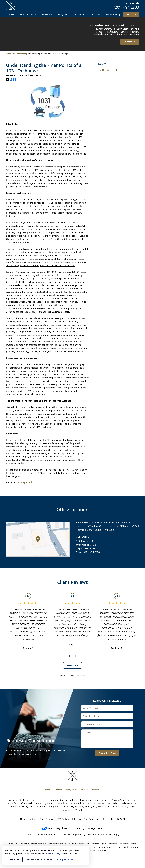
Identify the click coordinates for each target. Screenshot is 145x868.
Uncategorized (24, 482)
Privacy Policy (71, 790)
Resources (95, 14)
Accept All (14, 859)
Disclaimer (57, 790)
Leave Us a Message (107, 701)
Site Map (84, 790)
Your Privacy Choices (55, 828)
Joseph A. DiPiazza (28, 14)
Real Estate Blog (113, 14)
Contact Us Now (107, 753)
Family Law (63, 14)
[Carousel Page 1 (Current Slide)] (70, 656)
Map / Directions (85, 548)
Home (12, 14)
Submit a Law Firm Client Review (73, 676)
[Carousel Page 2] (75, 656)
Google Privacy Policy (81, 835)
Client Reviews (73, 582)
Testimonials (79, 14)
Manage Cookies (95, 828)
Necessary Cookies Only (39, 859)
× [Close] (87, 848)
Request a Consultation (31, 740)
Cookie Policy (78, 828)
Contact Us (131, 14)
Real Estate (47, 14)
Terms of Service (105, 835)
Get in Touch (131, 3)
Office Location (72, 509)
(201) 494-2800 (126, 7)
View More (72, 665)
